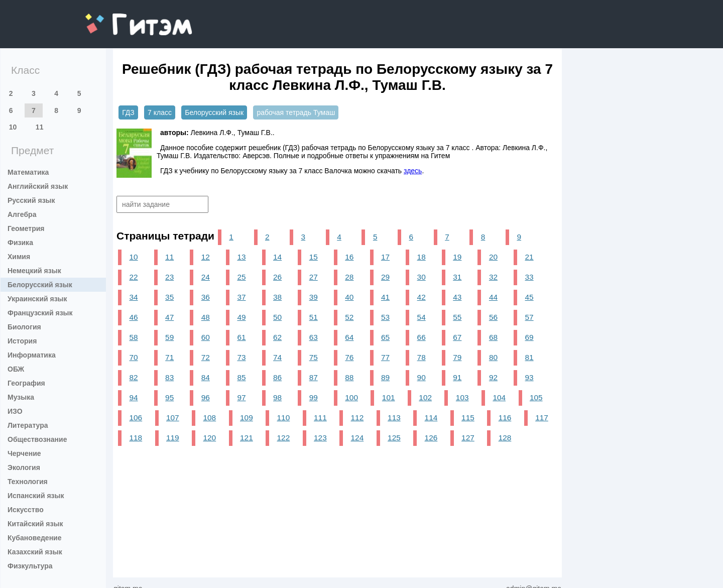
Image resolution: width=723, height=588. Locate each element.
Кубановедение (35, 538)
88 (349, 377)
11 (40, 127)
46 (133, 317)
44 (493, 297)
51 (314, 317)
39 (314, 297)
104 (499, 397)
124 (357, 438)
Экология (24, 467)
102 (425, 397)
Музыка (21, 397)
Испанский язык (36, 496)
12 (206, 257)
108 (210, 418)
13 (241, 257)
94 (133, 397)
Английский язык (38, 186)
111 (320, 418)
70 (133, 357)
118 (136, 438)
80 (493, 357)
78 (421, 357)
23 (169, 277)
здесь (413, 171)
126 (431, 438)
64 (349, 337)
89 (385, 377)
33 (529, 277)
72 (206, 357)
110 (284, 418)
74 (277, 357)
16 (349, 257)
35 (169, 297)
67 (457, 337)
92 (493, 377)
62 (277, 337)
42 (421, 297)
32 (493, 277)
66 (421, 337)
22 (133, 277)
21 (529, 257)
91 (457, 377)
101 (389, 397)
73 (241, 357)
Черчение (24, 453)
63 (314, 337)
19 (457, 257)
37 (241, 297)
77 (385, 357)
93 (529, 377)
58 (133, 337)
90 (421, 377)
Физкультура (30, 566)
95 (169, 397)
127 (468, 438)
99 (314, 397)
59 (169, 337)
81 (529, 357)
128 (505, 438)
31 (457, 277)
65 (385, 337)
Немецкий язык (34, 271)
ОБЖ (16, 369)
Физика (20, 243)
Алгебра (22, 214)
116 (505, 418)
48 (206, 317)
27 (314, 277)
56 (493, 317)
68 (493, 337)
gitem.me (112, 18)
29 (385, 277)
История (22, 341)
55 (457, 317)
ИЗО (15, 411)
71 (169, 357)
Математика (28, 172)
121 (247, 438)
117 (542, 418)
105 (536, 397)
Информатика (32, 355)
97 (241, 397)
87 (314, 377)
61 (241, 337)
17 (385, 257)
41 (385, 297)
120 (210, 438)
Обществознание (37, 439)
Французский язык (40, 313)
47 (169, 317)
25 (241, 277)
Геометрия (26, 228)
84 (206, 377)
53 (385, 317)
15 (314, 257)
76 (349, 357)
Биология (24, 327)
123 (320, 438)
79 (457, 357)
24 (206, 277)
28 (349, 277)
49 (241, 317)
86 (277, 377)
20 (493, 257)
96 (206, 397)
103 (462, 397)
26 (277, 277)
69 (529, 337)
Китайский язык (35, 524)
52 (349, 317)
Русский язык (31, 200)
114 (431, 418)
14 (277, 257)
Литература (28, 425)
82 (133, 377)
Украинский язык (37, 299)
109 (247, 418)
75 (314, 357)
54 (421, 317)
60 (206, 337)
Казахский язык (35, 552)
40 (349, 297)
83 (169, 377)
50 (277, 317)
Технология (28, 482)
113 (394, 418)
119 (173, 438)
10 (13, 127)
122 (284, 438)
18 (421, 257)
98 (277, 397)
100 (351, 397)
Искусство (26, 510)
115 (468, 418)
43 (457, 297)
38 (277, 297)
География (26, 383)
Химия (19, 257)
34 (133, 297)
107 (173, 418)
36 (206, 297)
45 (529, 297)
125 (394, 438)
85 (241, 377)
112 (357, 418)
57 (529, 317)
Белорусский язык (40, 285)
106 (136, 418)
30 (421, 277)
